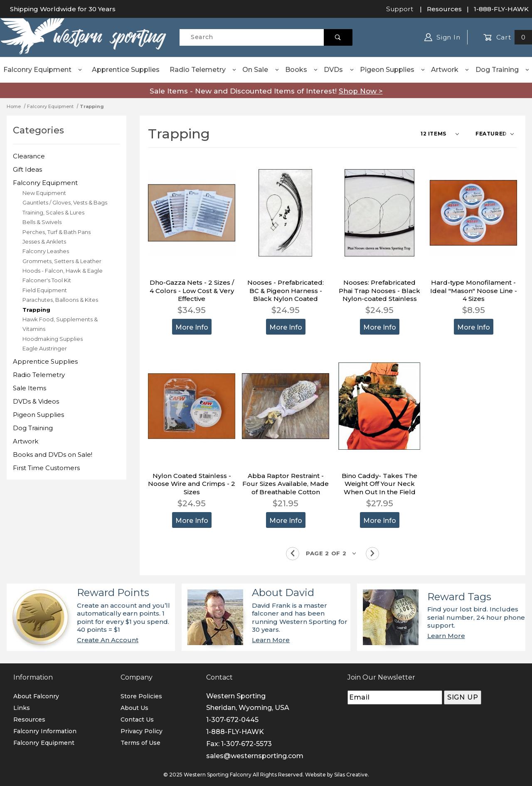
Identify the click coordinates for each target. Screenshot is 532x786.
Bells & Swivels (42, 222)
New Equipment (44, 193)
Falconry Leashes (46, 251)
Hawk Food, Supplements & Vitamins (60, 324)
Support (400, 9)
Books (302, 70)
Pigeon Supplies (393, 70)
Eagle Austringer (45, 348)
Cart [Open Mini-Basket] (508, 37)
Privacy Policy (142, 731)
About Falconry (36, 696)
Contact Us (137, 719)
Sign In (442, 37)
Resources (444, 9)
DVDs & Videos (36, 401)
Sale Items (30, 388)
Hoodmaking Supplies (53, 339)
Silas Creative (351, 775)
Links (22, 708)
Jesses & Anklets (44, 241)
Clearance (29, 156)
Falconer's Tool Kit (47, 280)
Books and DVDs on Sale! (53, 455)
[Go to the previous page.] (293, 554)
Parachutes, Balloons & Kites (60, 300)
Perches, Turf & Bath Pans (57, 232)
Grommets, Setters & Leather (62, 261)
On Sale (261, 70)
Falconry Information (45, 731)
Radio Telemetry (203, 70)
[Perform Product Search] (338, 37)
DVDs (339, 70)
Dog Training (503, 70)
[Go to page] (332, 553)
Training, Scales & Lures (53, 212)
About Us (134, 708)
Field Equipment (45, 290)
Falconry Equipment (43, 70)
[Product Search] (252, 37)
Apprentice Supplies (126, 70)
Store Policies (141, 696)
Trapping (36, 310)
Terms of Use (140, 743)
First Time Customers (46, 468)
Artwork (450, 70)
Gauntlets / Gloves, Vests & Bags (65, 202)
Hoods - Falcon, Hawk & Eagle (63, 271)
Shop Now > (361, 91)
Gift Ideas (27, 169)
